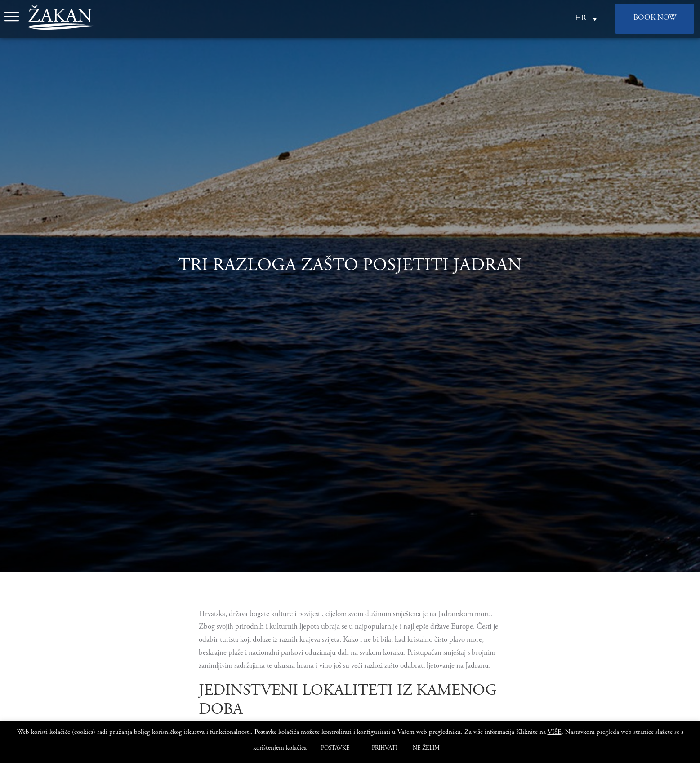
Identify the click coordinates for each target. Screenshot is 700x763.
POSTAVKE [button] (335, 748)
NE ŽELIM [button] (426, 748)
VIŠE (555, 732)
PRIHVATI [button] (385, 748)
